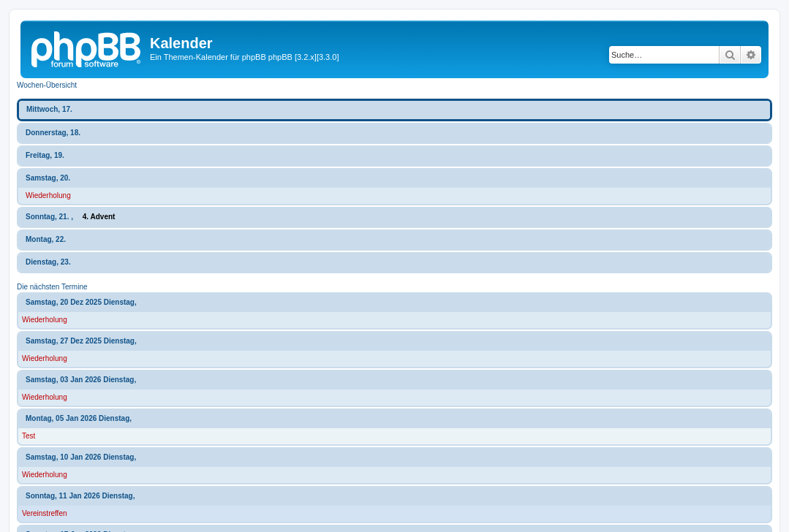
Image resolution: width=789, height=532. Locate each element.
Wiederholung (48, 195)
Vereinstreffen (45, 513)
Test (29, 436)
